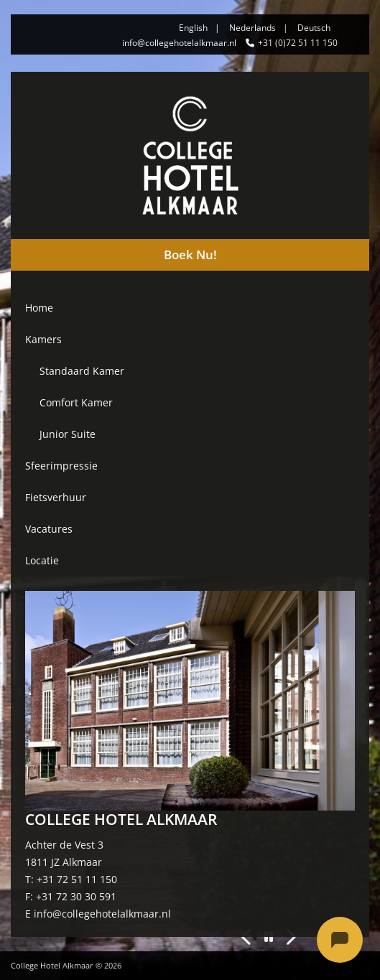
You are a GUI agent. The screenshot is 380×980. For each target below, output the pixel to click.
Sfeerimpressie (61, 466)
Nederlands (252, 28)
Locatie (42, 560)
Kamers (43, 339)
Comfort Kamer (76, 402)
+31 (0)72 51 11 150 (298, 43)
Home (39, 308)
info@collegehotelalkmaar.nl (179, 43)
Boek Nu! (190, 255)
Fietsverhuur (56, 497)
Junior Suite (68, 434)
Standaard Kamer (82, 371)
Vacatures (49, 529)
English (193, 28)
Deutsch (314, 28)
